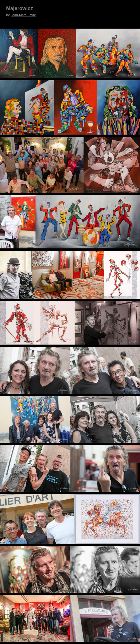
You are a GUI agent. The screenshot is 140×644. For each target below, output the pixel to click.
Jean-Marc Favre (23, 15)
